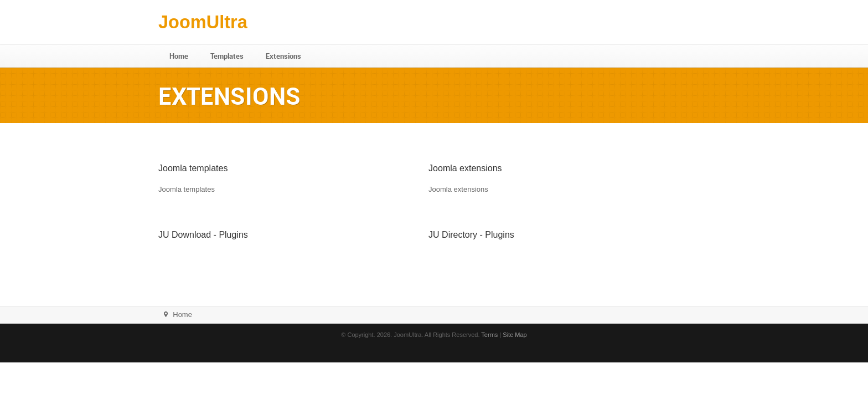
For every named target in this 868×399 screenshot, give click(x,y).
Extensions (283, 56)
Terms (489, 335)
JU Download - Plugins (203, 235)
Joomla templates (193, 168)
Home (179, 56)
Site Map (515, 335)
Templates (227, 56)
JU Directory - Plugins (471, 235)
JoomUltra (203, 22)
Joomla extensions (465, 168)
